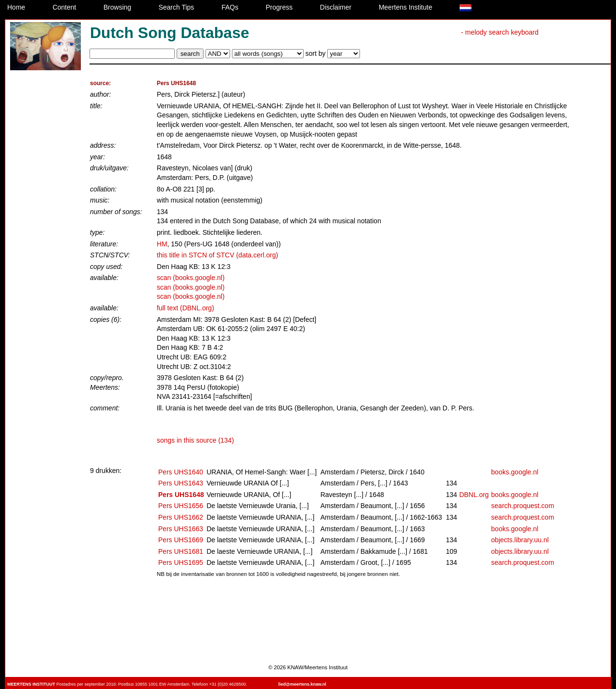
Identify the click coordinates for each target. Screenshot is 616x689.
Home (16, 7)
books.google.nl (515, 472)
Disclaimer (336, 7)
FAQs (230, 7)
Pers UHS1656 (181, 506)
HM (162, 244)
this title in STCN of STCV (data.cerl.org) (218, 255)
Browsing (117, 7)
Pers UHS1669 (181, 540)
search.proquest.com (523, 506)
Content (64, 7)
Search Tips (176, 7)
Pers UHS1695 (181, 562)
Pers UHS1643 (181, 483)
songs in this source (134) (195, 440)
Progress (279, 7)
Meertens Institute (405, 7)
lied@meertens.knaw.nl (302, 684)
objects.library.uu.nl (520, 540)
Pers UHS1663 (181, 529)
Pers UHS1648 (181, 495)
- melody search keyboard (500, 32)
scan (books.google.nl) (191, 278)
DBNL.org (474, 495)
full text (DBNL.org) (186, 308)
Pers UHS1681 (181, 551)
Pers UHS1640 (181, 472)
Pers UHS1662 (181, 517)
